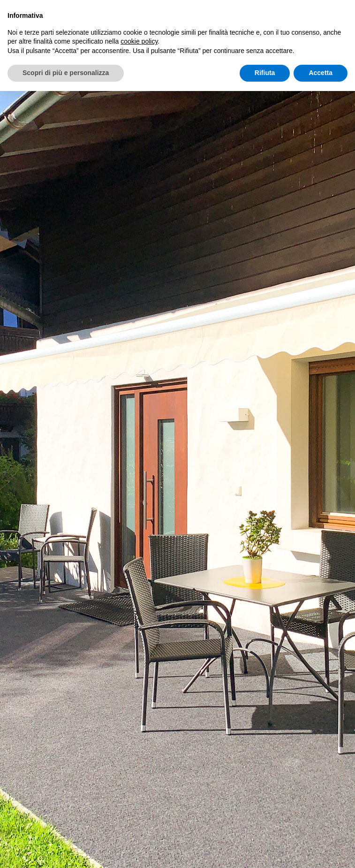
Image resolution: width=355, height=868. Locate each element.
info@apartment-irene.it (193, 773)
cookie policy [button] (139, 41)
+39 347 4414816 (193, 746)
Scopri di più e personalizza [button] (66, 73)
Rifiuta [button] (265, 73)
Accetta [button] (321, 73)
